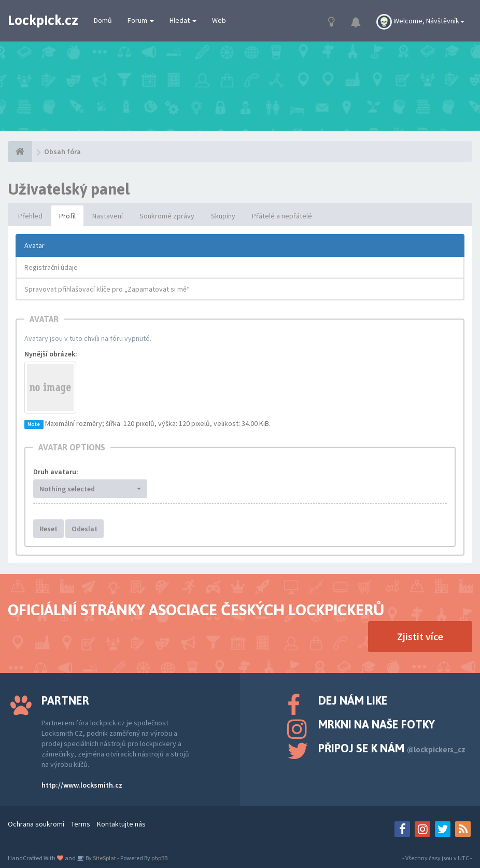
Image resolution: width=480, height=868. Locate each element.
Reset (48, 529)
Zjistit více (420, 636)
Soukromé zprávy (167, 216)
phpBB (159, 858)
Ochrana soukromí (36, 824)
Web (219, 20)
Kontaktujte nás (121, 824)
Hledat (183, 20)
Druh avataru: (56, 472)
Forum (141, 20)
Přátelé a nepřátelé (282, 216)
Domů (103, 20)
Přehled (30, 216)
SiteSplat (104, 858)
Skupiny (223, 216)
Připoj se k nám (392, 748)
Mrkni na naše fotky (377, 724)
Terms (81, 824)
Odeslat (84, 529)
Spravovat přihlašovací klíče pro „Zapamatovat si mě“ (107, 289)
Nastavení (108, 216)
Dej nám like (353, 700)
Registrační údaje (51, 267)
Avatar (34, 245)
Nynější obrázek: (51, 354)
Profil (67, 216)
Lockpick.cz (43, 20)
